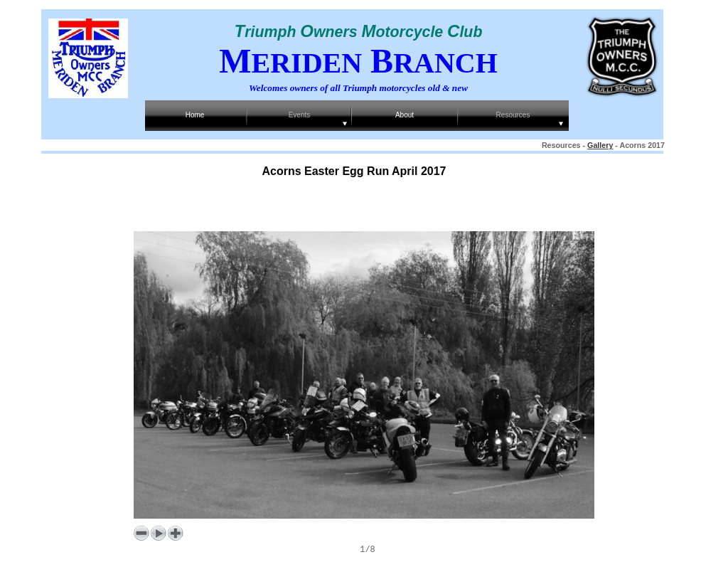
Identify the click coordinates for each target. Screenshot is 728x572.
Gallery (600, 145)
